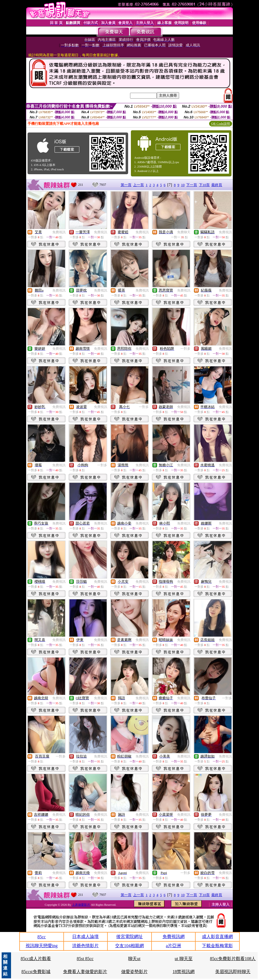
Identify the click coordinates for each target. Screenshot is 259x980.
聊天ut (134, 959)
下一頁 (192, 185)
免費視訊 (59, 232)
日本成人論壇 (85, 937)
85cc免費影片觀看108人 (233, 959)
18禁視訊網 (184, 972)
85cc (42, 937)
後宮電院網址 (129, 937)
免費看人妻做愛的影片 (85, 972)
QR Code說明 (221, 124)
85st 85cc (85, 959)
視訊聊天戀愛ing (42, 946)
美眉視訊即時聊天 (233, 972)
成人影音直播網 (217, 937)
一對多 (185, 349)
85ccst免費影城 (36, 972)
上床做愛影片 (81, 905)
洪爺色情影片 (85, 946)
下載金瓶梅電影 (217, 946)
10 (183, 185)
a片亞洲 (173, 946)
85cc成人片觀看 (36, 959)
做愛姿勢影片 (134, 972)
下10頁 (204, 185)
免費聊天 (184, 232)
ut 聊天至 (184, 959)
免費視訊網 (174, 937)
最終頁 (217, 185)
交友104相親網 (129, 946)
